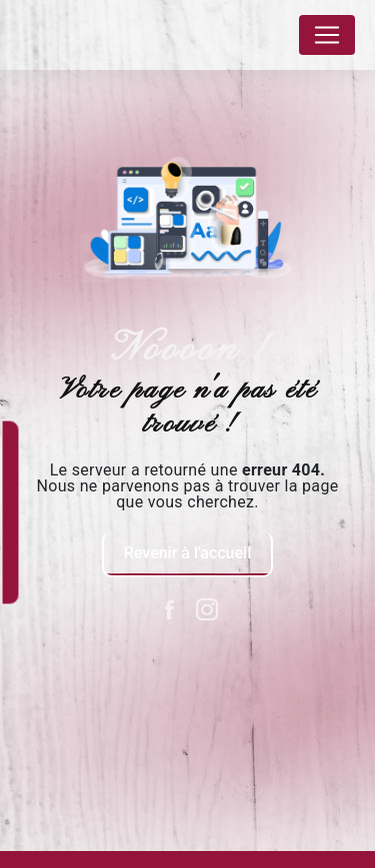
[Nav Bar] (327, 35)
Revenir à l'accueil (187, 553)
